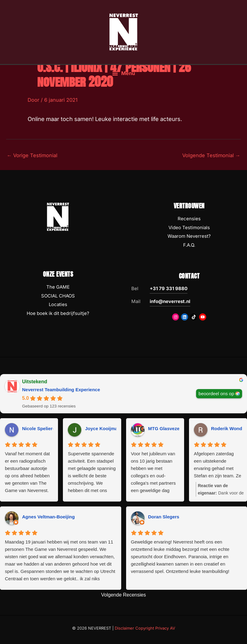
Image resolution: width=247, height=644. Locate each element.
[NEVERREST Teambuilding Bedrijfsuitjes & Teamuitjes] (124, 32)
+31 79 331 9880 (169, 288)
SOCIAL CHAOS (58, 296)
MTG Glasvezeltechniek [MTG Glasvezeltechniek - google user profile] (174, 428)
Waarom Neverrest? (189, 236)
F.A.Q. (189, 245)
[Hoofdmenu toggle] (123, 73)
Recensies (189, 219)
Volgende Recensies (124, 595)
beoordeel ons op (216, 394)
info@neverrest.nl (170, 301)
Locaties (58, 304)
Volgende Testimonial (211, 155)
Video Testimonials (189, 227)
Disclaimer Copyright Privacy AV (145, 628)
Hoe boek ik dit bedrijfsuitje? (58, 313)
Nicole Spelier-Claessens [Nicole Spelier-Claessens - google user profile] (49, 428)
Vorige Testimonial (32, 155)
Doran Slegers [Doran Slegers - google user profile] (164, 517)
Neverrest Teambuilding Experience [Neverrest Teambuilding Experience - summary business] (61, 390)
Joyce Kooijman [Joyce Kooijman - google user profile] (103, 428)
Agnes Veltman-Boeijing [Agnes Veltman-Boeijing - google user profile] (48, 517)
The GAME (58, 287)
